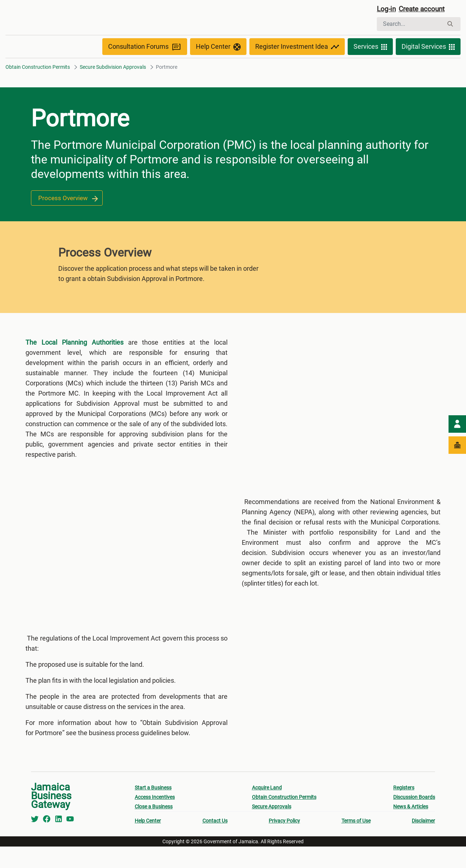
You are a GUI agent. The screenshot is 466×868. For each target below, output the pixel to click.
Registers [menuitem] (404, 809)
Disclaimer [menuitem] (423, 842)
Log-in (387, 10)
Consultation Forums (145, 62)
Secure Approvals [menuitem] (272, 828)
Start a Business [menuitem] (153, 809)
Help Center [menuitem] (148, 842)
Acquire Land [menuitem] (267, 809)
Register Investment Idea (297, 63)
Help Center (218, 63)
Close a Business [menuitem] (154, 828)
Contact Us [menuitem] (215, 842)
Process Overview (68, 214)
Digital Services (428, 63)
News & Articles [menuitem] (411, 828)
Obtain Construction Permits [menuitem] (284, 819)
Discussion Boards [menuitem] (414, 819)
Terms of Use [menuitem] (356, 842)
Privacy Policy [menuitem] (284, 842)
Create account (424, 10)
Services (370, 63)
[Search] (410, 25)
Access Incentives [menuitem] (155, 819)
